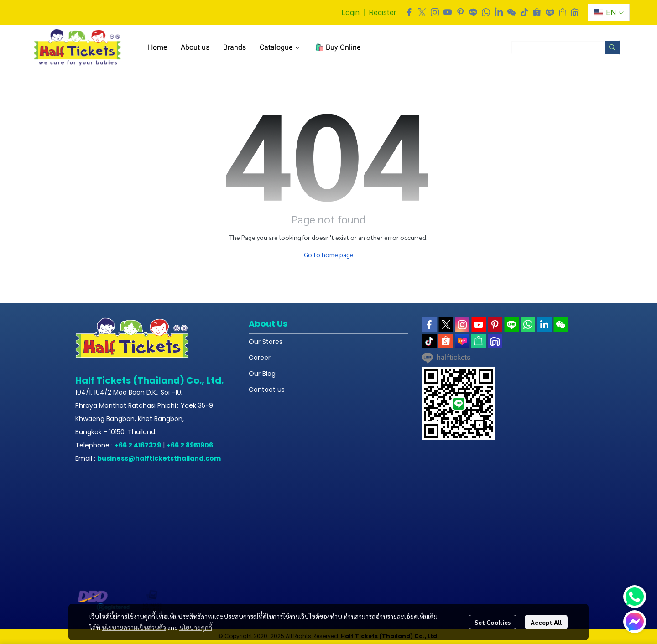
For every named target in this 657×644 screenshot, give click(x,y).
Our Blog (262, 374)
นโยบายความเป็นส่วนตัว (134, 627)
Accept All (546, 622)
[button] (609, 12)
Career (260, 358)
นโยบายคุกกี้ (196, 627)
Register (382, 12)
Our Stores (266, 342)
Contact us (267, 390)
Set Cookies (493, 622)
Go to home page (329, 254)
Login (350, 12)
